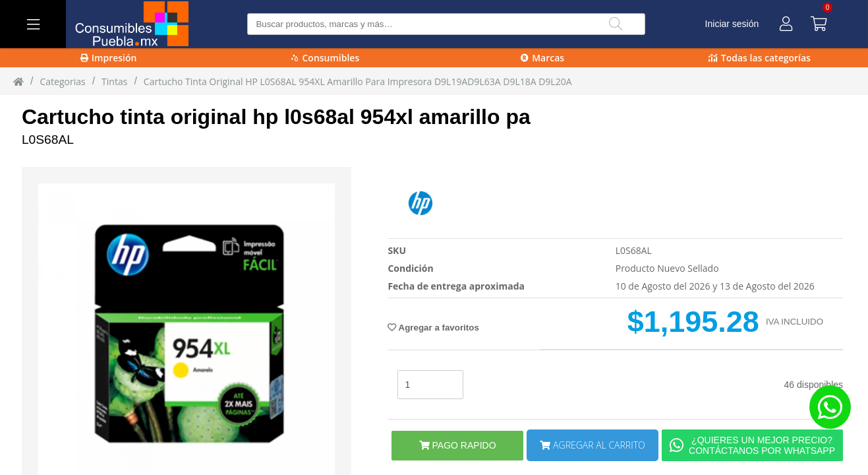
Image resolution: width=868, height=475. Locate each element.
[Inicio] (18, 81)
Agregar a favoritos (433, 328)
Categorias (62, 81)
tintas (114, 81)
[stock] (430, 385)
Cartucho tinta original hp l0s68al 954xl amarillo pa (276, 117)
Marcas (542, 58)
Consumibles (325, 58)
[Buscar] (616, 24)
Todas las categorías (760, 58)
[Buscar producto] (446, 24)
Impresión (109, 58)
